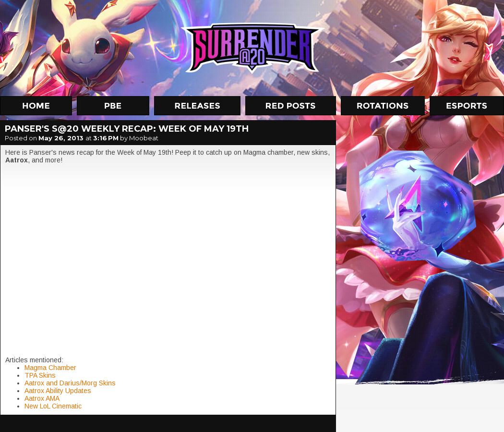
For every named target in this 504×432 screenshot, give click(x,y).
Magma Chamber (50, 368)
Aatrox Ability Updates (58, 391)
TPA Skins (40, 375)
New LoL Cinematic (53, 406)
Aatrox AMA (42, 398)
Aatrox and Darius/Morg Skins (70, 383)
